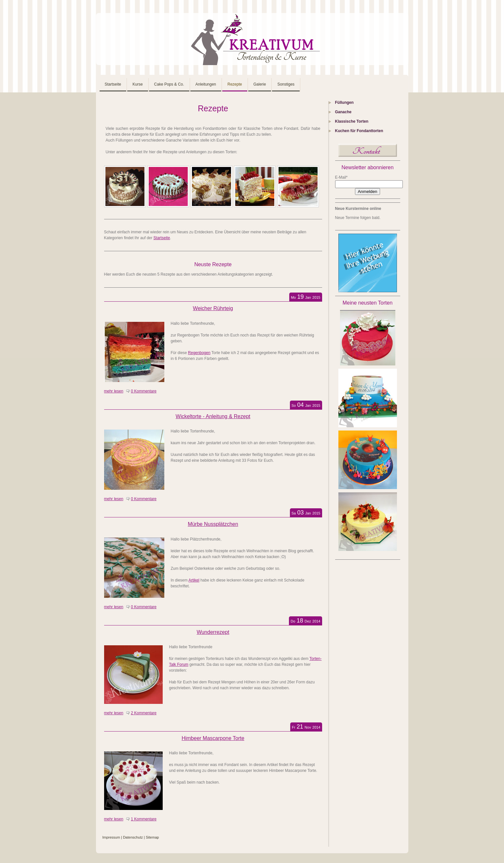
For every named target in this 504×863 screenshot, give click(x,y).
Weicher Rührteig (213, 308)
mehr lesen (114, 391)
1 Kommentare (144, 819)
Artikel (194, 580)
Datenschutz (133, 837)
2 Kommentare (144, 713)
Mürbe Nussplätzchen (213, 524)
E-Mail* (341, 177)
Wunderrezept (213, 632)
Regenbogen (199, 353)
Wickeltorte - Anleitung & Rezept (213, 416)
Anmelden (367, 192)
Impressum (111, 837)
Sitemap (152, 837)
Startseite (162, 238)
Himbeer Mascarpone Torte (213, 738)
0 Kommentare (144, 391)
